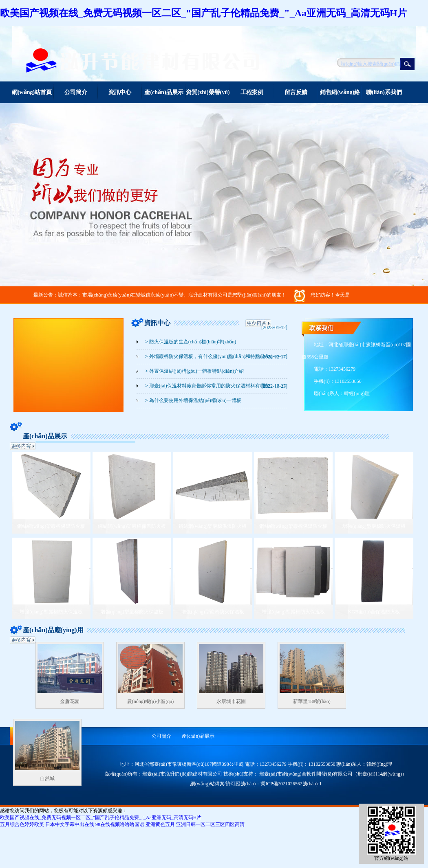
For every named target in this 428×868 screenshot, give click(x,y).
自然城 (47, 778)
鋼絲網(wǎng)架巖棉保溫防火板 (51, 526)
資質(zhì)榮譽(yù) (208, 92)
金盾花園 (70, 701)
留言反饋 (296, 92)
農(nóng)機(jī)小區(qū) (151, 701)
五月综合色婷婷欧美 (22, 824)
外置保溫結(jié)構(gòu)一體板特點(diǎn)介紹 (194, 371)
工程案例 (252, 92)
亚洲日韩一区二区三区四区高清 (210, 824)
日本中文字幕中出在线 (70, 824)
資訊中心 (120, 92)
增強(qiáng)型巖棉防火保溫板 (374, 526)
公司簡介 (76, 92)
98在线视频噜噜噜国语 (120, 824)
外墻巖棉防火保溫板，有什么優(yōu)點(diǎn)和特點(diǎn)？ (209, 356)
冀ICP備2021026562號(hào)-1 (291, 784)
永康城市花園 (231, 701)
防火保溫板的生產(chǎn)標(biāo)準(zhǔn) (191, 342)
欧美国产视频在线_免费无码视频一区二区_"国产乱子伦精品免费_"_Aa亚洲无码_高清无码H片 (204, 13)
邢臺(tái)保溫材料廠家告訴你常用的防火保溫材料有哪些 (207, 386)
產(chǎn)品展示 (164, 92)
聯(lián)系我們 (384, 92)
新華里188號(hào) (312, 701)
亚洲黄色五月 (160, 824)
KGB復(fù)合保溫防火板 (374, 612)
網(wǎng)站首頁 (32, 92)
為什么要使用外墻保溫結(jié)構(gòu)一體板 (193, 400)
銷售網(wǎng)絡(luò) (340, 96)
